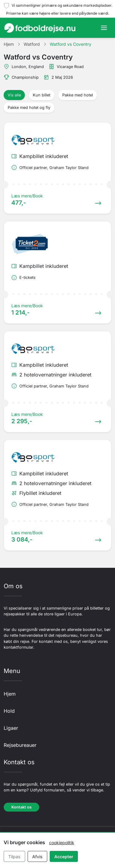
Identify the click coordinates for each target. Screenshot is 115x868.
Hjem (10, 694)
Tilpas (14, 857)
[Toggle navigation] (104, 28)
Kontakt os (21, 807)
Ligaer (11, 728)
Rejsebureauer (20, 745)
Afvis (37, 857)
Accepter (64, 857)
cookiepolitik (62, 843)
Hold (9, 711)
